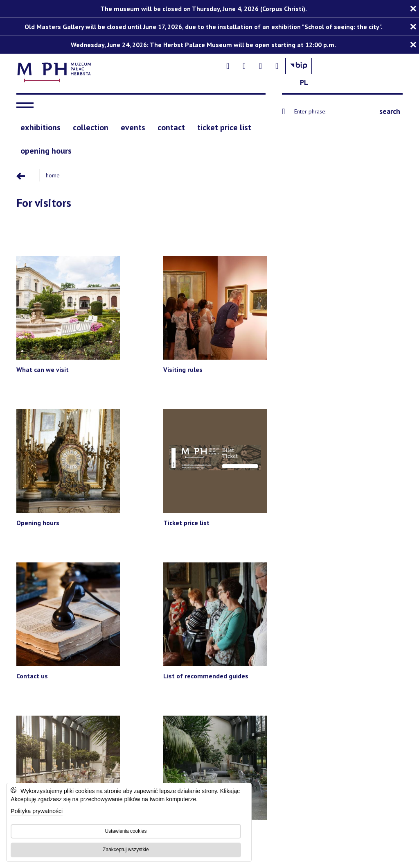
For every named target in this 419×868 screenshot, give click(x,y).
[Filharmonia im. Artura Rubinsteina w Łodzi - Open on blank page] (76, 610)
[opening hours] (46, 148)
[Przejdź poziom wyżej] (27, 172)
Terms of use (332, 717)
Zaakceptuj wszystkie (125, 848)
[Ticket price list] (357, 293)
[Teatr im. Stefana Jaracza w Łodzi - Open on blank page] (191, 610)
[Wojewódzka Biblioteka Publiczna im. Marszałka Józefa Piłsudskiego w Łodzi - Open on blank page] (294, 661)
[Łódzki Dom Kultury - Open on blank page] (149, 661)
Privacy (303, 717)
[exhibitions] (41, 125)
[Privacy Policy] (281, 689)
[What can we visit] (62, 293)
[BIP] (317, 689)
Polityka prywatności (39, 810)
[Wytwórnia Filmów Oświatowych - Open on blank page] (234, 661)
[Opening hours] (259, 293)
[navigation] (27, 102)
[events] (133, 125)
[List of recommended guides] (160, 411)
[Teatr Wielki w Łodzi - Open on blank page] (357, 610)
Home (50, 172)
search (390, 108)
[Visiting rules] (160, 293)
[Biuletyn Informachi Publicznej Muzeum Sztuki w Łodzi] (373, 70)
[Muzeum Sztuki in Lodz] (134, 689)
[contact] (171, 125)
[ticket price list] (224, 125)
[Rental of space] (259, 411)
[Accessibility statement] (214, 689)
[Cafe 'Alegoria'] (357, 411)
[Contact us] (62, 411)
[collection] (91, 125)
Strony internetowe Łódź (226, 733)
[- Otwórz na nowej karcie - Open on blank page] (302, 70)
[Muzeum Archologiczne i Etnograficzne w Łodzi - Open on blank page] (287, 610)
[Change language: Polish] (394, 70)
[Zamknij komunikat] (413, 9)
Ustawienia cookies (125, 829)
